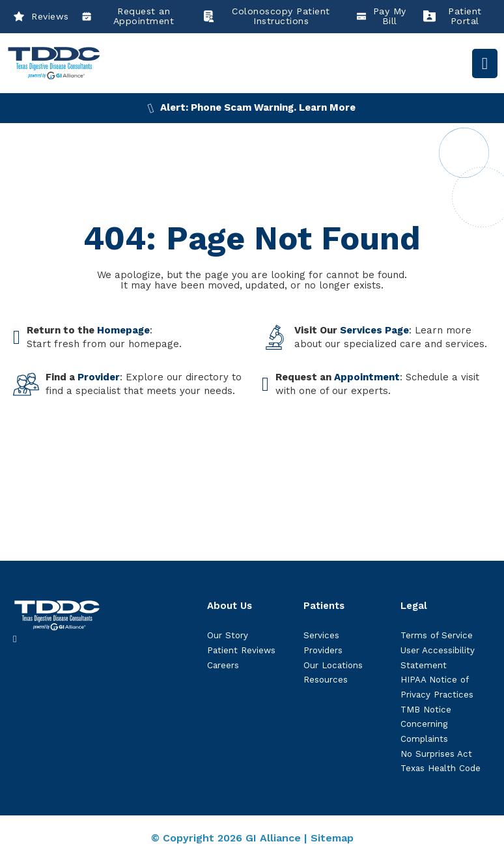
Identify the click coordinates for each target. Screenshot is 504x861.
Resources (326, 680)
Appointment (367, 377)
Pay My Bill (382, 16)
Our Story (228, 635)
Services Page (374, 330)
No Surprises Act (436, 754)
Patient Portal (453, 16)
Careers (223, 665)
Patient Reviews (241, 650)
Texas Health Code (441, 768)
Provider (99, 377)
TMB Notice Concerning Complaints (426, 724)
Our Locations (333, 665)
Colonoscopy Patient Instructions (266, 16)
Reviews (41, 16)
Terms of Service (437, 635)
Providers (323, 650)
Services (321, 635)
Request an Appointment (128, 16)
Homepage (123, 330)
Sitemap (332, 838)
